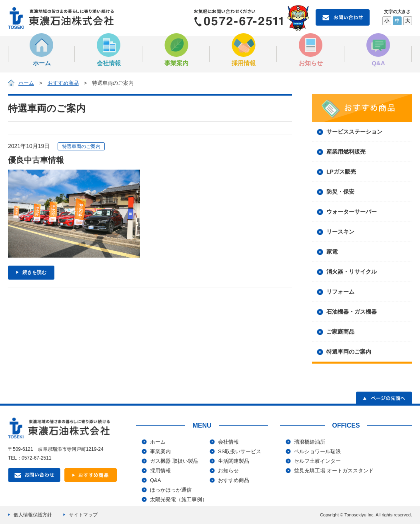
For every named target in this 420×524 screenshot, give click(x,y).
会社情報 (109, 50)
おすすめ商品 (63, 83)
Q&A (378, 50)
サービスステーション (354, 132)
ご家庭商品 (340, 332)
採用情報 (244, 50)
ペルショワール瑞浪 (317, 451)
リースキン (340, 232)
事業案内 (176, 50)
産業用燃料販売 (346, 152)
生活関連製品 (234, 461)
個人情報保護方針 (33, 515)
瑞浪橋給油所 (310, 442)
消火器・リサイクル (352, 272)
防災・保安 (340, 192)
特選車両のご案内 (349, 352)
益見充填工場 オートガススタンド (334, 471)
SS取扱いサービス (240, 451)
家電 (332, 252)
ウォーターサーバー (352, 212)
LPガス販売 (341, 172)
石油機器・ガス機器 (352, 312)
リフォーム (340, 292)
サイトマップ (83, 515)
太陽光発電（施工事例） (179, 499)
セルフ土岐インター (317, 461)
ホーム (42, 50)
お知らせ (311, 50)
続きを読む (34, 272)
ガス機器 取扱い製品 (174, 461)
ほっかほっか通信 (171, 490)
